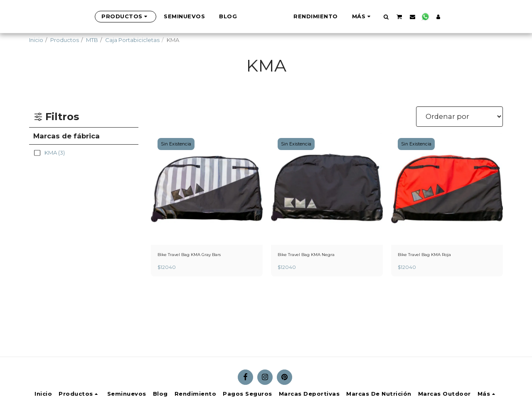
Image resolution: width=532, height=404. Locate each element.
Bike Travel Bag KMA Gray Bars (199, 255)
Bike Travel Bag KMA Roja (432, 255)
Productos (65, 40)
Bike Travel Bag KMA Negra (314, 255)
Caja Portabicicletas (132, 40)
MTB (92, 40)
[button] (427, 17)
